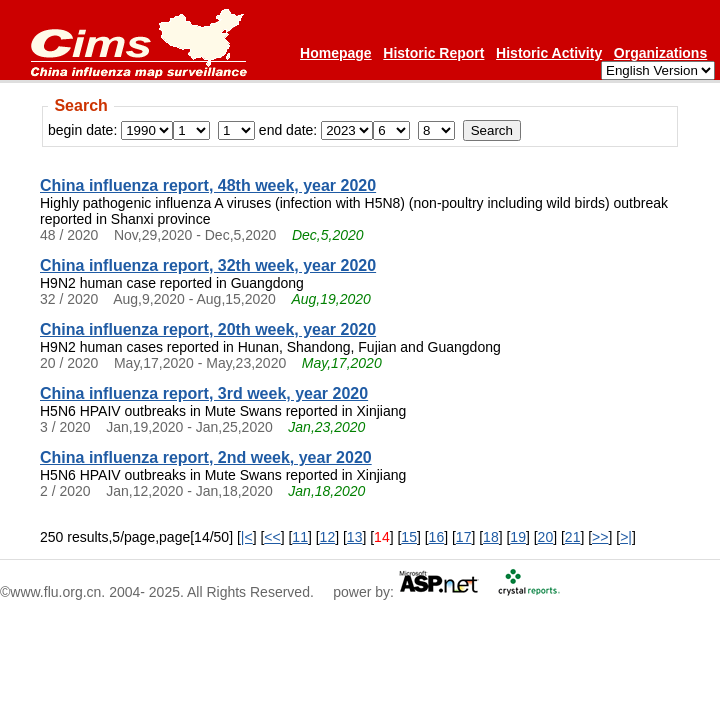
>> (600, 537)
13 (355, 537)
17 (464, 537)
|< (247, 537)
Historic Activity (549, 53)
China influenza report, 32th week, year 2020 (208, 265)
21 (573, 537)
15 (409, 537)
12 (328, 537)
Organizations (660, 53)
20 (546, 537)
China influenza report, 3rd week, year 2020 (204, 393)
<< (272, 537)
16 (437, 537)
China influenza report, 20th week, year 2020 (208, 329)
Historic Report (433, 53)
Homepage (336, 53)
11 (300, 537)
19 (518, 537)
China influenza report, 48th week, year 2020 (208, 185)
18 (491, 537)
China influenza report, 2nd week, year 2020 (206, 457)
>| (626, 537)
